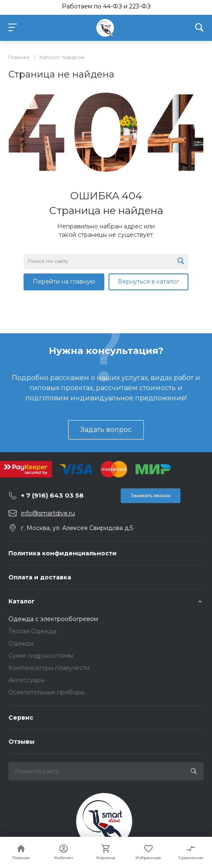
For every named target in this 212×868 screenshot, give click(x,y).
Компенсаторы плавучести (49, 668)
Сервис (21, 718)
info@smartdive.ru (48, 513)
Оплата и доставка (40, 577)
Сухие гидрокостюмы (41, 656)
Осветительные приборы (46, 692)
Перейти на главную (64, 281)
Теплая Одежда (32, 631)
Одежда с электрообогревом (53, 619)
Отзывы (21, 742)
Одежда (21, 643)
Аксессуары (26, 680)
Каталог (22, 601)
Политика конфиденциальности (62, 553)
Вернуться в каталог (148, 281)
